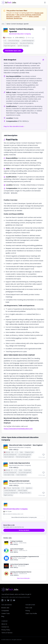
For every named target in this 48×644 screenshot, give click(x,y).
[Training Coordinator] (24, 543)
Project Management (10, 46)
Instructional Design (14, 41)
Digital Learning (8, 495)
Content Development (28, 41)
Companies (5, 611)
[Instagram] (11, 600)
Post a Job (29, 608)
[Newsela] (6, 558)
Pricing (28, 611)
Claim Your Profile (31, 614)
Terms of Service (7, 633)
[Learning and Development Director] (24, 573)
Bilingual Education (25, 493)
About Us (4, 624)
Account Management (25, 455)
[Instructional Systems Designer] (24, 566)
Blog (3, 616)
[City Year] (6, 574)
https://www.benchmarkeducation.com (18, 429)
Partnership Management (23, 457)
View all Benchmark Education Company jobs (24, 517)
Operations (29, 488)
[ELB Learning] (6, 566)
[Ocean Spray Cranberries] (6, 543)
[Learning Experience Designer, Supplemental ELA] (24, 558)
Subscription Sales (9, 475)
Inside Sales (27, 470)
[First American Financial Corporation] (6, 551)
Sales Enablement (9, 457)
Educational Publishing (26, 43)
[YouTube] (14, 600)
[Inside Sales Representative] (24, 469)
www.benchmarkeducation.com (13, 514)
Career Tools (6, 614)
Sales (21, 452)
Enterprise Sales (29, 452)
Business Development (10, 455)
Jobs (3, 24)
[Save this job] (44, 29)
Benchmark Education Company (20, 34)
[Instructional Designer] (24, 551)
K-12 (5, 41)
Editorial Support (22, 490)
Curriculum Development (11, 43)
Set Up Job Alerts (24, 530)
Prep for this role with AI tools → (14, 126)
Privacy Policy (6, 630)
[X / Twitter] (5, 600)
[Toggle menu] (45, 3)
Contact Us (5, 627)
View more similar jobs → (24, 578)
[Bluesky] (8, 600)
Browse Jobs (5, 608)
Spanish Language (23, 46)
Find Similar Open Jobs (13, 51)
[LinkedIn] (2, 600)
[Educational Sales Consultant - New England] (24, 451)
